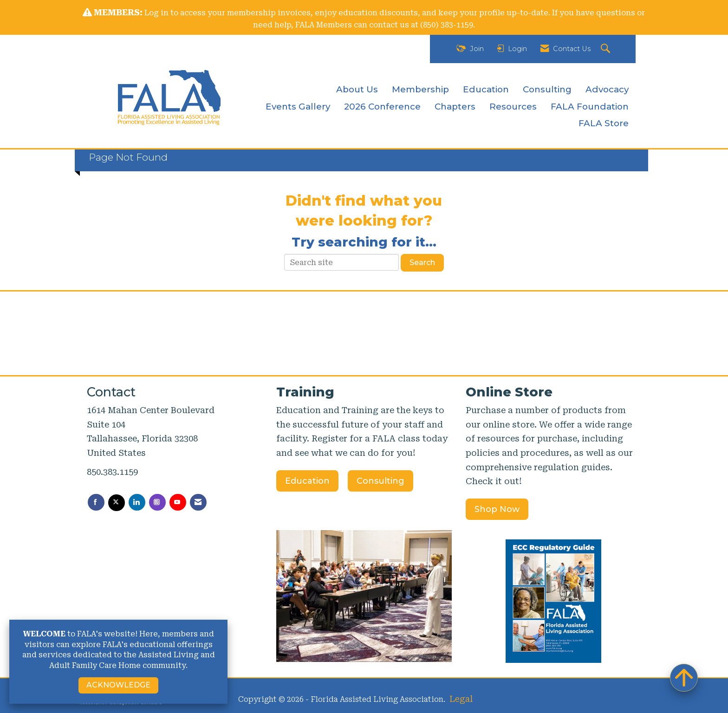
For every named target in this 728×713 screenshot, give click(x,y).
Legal (461, 699)
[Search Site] (607, 49)
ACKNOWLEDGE (118, 685)
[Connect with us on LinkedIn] (137, 502)
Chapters (455, 107)
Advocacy (607, 89)
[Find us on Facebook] (96, 502)
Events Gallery (298, 107)
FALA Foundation (590, 107)
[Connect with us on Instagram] (157, 502)
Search (422, 263)
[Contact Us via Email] (198, 502)
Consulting (547, 89)
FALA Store (604, 123)
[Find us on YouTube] (178, 502)
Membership (420, 89)
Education (486, 89)
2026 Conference (382, 107)
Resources (513, 107)
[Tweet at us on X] (117, 503)
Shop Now (497, 509)
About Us (357, 89)
